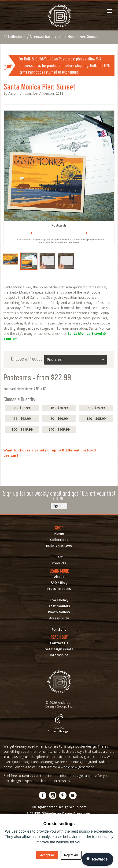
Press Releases (59, 589)
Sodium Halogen (59, 731)
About (59, 577)
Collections (59, 540)
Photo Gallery (59, 612)
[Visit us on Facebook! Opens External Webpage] (43, 796)
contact (28, 776)
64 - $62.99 (22, 419)
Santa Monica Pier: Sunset (78, 37)
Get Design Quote (59, 649)
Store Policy (59, 600)
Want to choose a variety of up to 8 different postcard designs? (50, 453)
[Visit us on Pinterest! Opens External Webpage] (63, 796)
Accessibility (59, 618)
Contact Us (59, 643)
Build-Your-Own (59, 546)
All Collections (15, 37)
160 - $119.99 (22, 430)
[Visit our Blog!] (73, 796)
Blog (64, 583)
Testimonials (59, 606)
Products (59, 563)
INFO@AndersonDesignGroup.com (59, 807)
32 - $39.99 (96, 408)
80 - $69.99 (59, 419)
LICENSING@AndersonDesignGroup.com (59, 814)
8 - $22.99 (22, 408)
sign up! (59, 506)
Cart (59, 557)
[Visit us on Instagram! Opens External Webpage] (53, 796)
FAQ (54, 583)
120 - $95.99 (96, 419)
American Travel (42, 37)
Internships (59, 655)
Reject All (71, 855)
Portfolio (59, 630)
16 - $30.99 (59, 408)
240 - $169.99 (59, 430)
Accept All (47, 855)
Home (59, 534)
